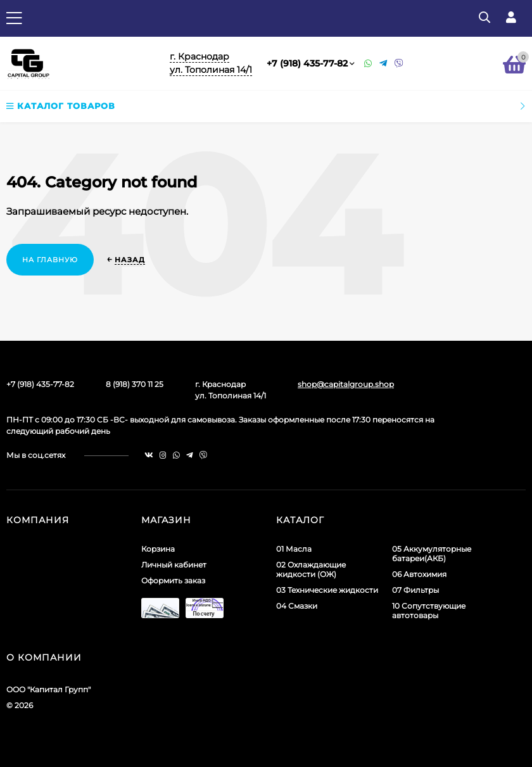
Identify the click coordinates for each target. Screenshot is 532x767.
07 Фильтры (415, 590)
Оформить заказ (173, 580)
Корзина (158, 549)
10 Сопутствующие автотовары (429, 611)
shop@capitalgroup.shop (346, 384)
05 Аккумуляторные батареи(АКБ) (432, 554)
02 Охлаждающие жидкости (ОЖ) (311, 569)
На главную (50, 260)
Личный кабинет (174, 565)
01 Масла (294, 549)
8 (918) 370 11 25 (135, 384)
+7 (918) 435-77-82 (307, 63)
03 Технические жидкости (327, 590)
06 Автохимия (419, 574)
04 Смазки (297, 606)
